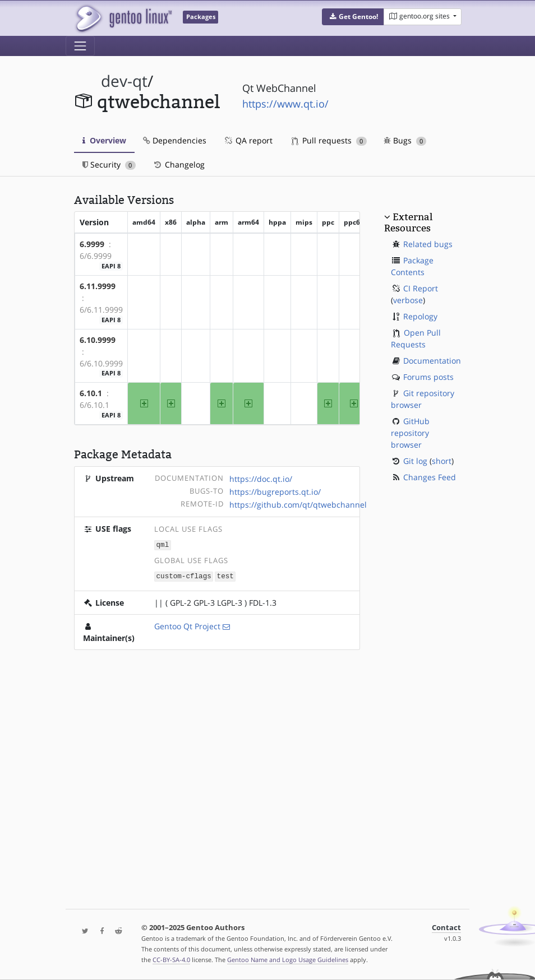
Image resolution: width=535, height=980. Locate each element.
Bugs (405, 140)
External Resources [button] (408, 222)
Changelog (179, 164)
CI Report (421, 288)
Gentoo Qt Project (187, 625)
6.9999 (92, 244)
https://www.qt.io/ (285, 104)
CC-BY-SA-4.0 (171, 960)
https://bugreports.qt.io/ (275, 492)
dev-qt (124, 81)
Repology (420, 316)
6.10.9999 (98, 340)
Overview (104, 140)
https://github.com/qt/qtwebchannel (298, 505)
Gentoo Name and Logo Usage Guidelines (288, 960)
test (225, 575)
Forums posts (428, 377)
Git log (415, 461)
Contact (446, 928)
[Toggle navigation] (80, 46)
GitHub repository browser (410, 433)
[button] (353, 17)
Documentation (432, 361)
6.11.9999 (98, 286)
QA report (248, 140)
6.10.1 (91, 393)
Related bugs (428, 244)
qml (163, 544)
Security (109, 164)
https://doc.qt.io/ (261, 479)
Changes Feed (430, 477)
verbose (408, 300)
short (442, 461)
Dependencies (175, 140)
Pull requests (329, 140)
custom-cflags (184, 575)
